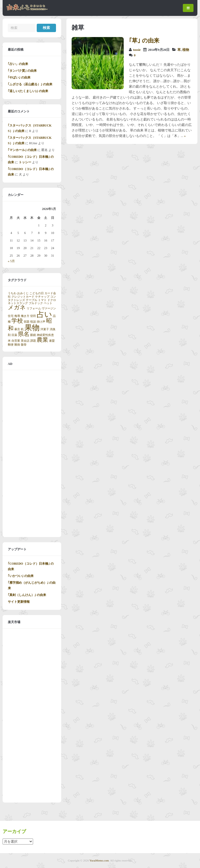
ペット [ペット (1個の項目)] (48, 303)
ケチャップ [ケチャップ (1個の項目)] (42, 297)
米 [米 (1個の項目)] (9, 341)
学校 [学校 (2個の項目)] (17, 321)
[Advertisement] (32, 454)
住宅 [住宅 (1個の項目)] (11, 316)
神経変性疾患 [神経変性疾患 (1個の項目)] (45, 335)
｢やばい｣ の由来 (19, 77)
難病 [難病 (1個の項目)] (17, 345)
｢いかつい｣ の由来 (21, 576)
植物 (186, 50)
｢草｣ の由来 (144, 41)
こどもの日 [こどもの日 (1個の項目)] (37, 293)
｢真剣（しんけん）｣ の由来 (27, 595)
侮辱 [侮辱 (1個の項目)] (17, 316)
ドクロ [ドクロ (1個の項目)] (52, 300)
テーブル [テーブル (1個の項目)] (32, 300)
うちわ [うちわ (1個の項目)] (12, 293)
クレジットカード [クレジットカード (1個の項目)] (23, 297)
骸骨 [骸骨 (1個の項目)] (24, 345)
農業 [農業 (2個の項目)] (42, 340)
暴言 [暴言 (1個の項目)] (17, 329)
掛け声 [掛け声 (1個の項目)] (41, 322)
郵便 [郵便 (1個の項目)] (11, 345)
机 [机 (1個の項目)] (22, 329)
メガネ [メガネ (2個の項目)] (17, 308)
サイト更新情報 (19, 602)
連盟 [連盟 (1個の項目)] (52, 341)
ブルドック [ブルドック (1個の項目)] (36, 303)
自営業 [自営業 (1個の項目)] (16, 341)
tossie (137, 50)
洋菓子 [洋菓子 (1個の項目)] (45, 329)
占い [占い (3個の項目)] (44, 314)
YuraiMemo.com (99, 860)
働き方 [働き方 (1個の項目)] (25, 316)
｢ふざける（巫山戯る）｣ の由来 (30, 84)
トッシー (25, 162)
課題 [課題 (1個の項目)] (33, 341)
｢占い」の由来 (18, 64)
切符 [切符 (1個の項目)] (33, 316)
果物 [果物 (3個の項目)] (32, 328)
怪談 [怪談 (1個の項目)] (33, 322)
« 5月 (11, 261)
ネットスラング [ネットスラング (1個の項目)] (18, 303)
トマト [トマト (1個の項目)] (42, 300)
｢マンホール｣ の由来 (22, 150)
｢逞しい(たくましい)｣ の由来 (28, 91)
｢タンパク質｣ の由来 (22, 71)
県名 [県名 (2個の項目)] (24, 334)
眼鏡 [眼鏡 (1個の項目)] (33, 335)
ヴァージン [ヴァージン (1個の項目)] (49, 308)
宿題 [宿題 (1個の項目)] (27, 322)
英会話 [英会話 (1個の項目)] (25, 341)
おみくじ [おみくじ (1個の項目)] (23, 293)
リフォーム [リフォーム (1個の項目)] (34, 308)
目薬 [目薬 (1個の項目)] (14, 335)
